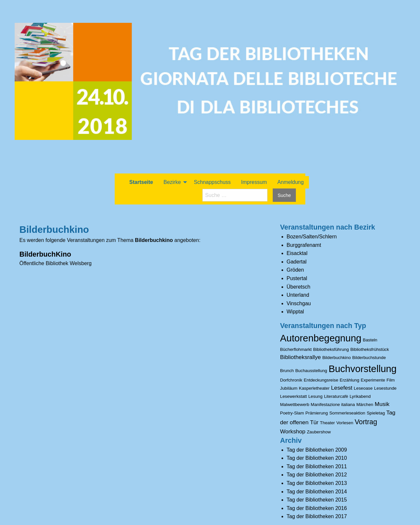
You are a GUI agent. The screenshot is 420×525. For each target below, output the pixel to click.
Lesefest (342, 388)
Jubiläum (289, 388)
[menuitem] (141, 182)
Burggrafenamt (304, 245)
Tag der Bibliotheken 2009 (317, 450)
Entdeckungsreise (321, 380)
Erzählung (350, 380)
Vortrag (366, 422)
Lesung (315, 396)
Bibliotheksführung (331, 349)
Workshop (293, 431)
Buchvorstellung (362, 369)
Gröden (295, 270)
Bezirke (172, 182)
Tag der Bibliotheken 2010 (317, 458)
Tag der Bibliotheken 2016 (317, 508)
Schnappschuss (212, 182)
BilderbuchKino (45, 254)
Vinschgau (299, 303)
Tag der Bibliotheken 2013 (317, 483)
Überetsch (299, 287)
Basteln (370, 340)
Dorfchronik (291, 380)
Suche (284, 195)
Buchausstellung (311, 371)
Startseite (141, 182)
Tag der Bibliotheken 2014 (317, 492)
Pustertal (297, 278)
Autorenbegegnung (321, 338)
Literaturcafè (336, 396)
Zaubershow (319, 432)
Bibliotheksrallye (301, 357)
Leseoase (363, 388)
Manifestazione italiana (333, 405)
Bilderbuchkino (336, 358)
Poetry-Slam (292, 413)
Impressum (254, 182)
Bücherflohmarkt (296, 349)
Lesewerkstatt (294, 396)
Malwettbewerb (295, 405)
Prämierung (317, 413)
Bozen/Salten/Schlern (312, 237)
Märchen (365, 405)
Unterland (298, 295)
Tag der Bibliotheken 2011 (317, 466)
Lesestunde (385, 388)
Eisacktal (297, 253)
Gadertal (297, 262)
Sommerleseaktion (347, 413)
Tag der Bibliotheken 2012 (317, 475)
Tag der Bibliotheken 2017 (317, 516)
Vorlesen (345, 423)
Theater (327, 423)
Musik (382, 404)
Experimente (373, 380)
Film (391, 380)
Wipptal (295, 312)
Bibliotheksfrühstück (370, 349)
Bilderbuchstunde (369, 358)
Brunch (287, 371)
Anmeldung (290, 182)
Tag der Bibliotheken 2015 (317, 500)
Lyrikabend (360, 396)
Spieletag (376, 413)
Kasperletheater (314, 388)
